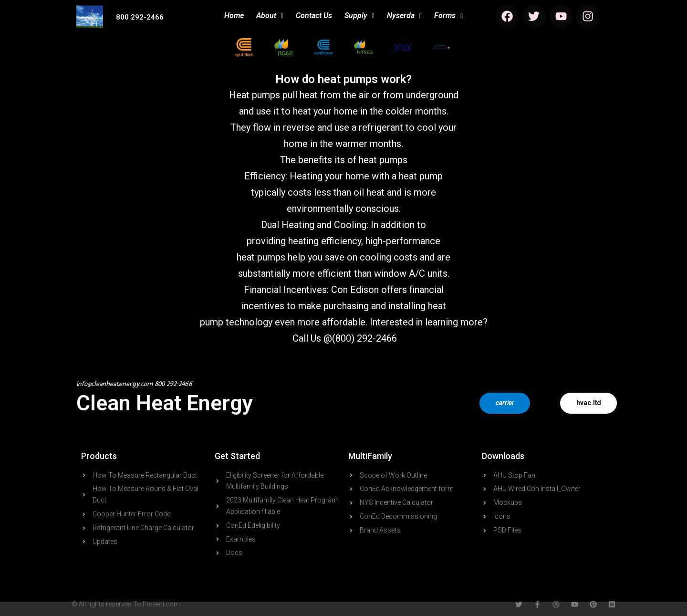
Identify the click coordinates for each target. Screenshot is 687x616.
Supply (359, 16)
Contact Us (314, 16)
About (270, 16)
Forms (448, 16)
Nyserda (404, 16)
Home (234, 16)
